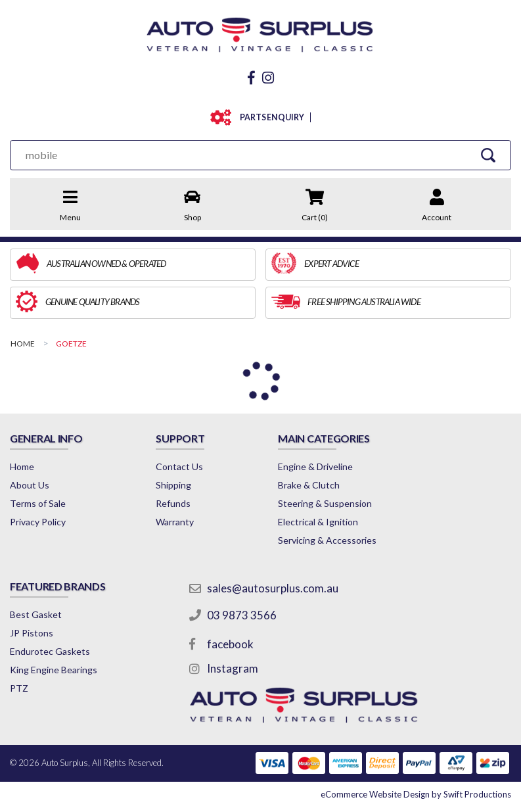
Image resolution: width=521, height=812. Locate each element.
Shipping (173, 485)
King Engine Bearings (54, 670)
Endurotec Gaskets (50, 651)
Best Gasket (36, 614)
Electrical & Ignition (318, 522)
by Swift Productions (416, 794)
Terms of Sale (38, 503)
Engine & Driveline (315, 466)
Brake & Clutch (309, 485)
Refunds (173, 503)
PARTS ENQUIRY (269, 117)
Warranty (175, 522)
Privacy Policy (38, 522)
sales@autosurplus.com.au (273, 588)
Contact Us (179, 466)
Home (22, 466)
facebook (230, 644)
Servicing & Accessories (327, 540)
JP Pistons (32, 633)
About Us (30, 485)
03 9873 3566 (242, 615)
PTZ (19, 688)
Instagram (233, 668)
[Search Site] (488, 155)
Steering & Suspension (325, 503)
